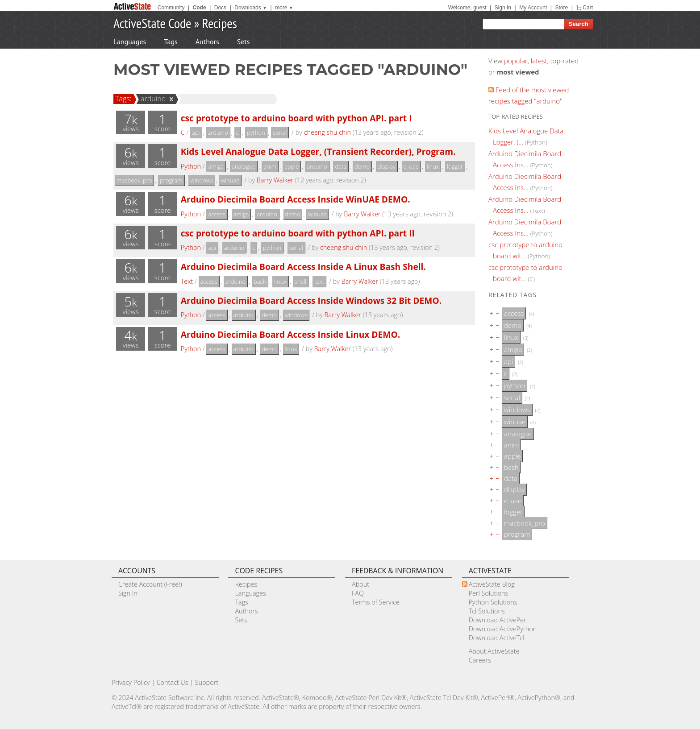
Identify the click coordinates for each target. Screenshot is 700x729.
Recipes (220, 23)
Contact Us (173, 682)
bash (260, 282)
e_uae (411, 166)
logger (455, 166)
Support (207, 682)
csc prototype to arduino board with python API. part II (298, 233)
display (387, 166)
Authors (207, 41)
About (360, 584)
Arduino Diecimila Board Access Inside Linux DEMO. (290, 334)
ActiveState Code (152, 23)
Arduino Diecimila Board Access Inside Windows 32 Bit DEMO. (311, 300)
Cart (588, 8)
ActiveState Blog (492, 584)
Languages (130, 41)
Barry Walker (275, 180)
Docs (220, 8)
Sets (244, 41)
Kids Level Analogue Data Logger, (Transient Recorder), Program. (318, 151)
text (319, 282)
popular (516, 61)
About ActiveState (494, 651)
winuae (230, 180)
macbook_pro (134, 180)
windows (202, 180)
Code (200, 8)
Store (561, 8)
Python (191, 166)
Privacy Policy (131, 682)
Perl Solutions (489, 593)
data (341, 166)
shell (301, 282)
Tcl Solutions (487, 611)
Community (171, 8)
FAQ (358, 593)
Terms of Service (376, 602)
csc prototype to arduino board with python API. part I (296, 118)
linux (433, 166)
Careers (480, 660)
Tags (171, 41)
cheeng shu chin (327, 132)
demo (362, 166)
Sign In (503, 8)
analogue (244, 166)
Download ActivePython (503, 629)
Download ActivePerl (498, 620)
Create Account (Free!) (150, 584)
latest (539, 61)
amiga (216, 166)
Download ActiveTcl (497, 638)
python (256, 133)
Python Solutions (493, 602)
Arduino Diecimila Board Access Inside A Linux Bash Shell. (303, 267)
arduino (152, 99)
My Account (533, 8)
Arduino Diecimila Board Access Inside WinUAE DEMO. (296, 199)
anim (270, 166)
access (217, 214)
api (196, 133)
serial (280, 133)
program (171, 180)
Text (187, 281)
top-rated (565, 61)
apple (292, 166)
